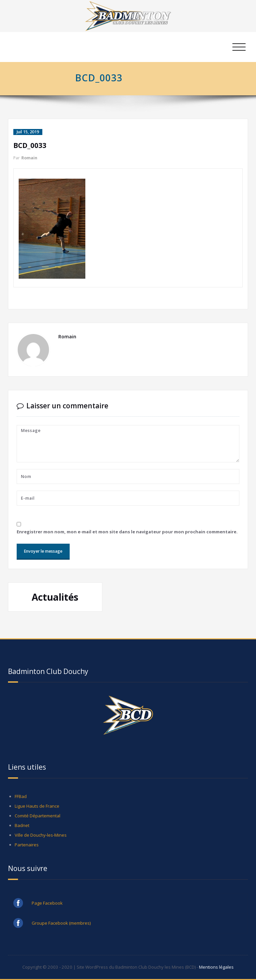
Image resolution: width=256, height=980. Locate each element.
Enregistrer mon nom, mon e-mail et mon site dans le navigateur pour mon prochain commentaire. (127, 532)
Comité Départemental (37, 816)
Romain (29, 158)
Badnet (22, 825)
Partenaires (27, 845)
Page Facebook (47, 903)
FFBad (21, 796)
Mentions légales (216, 967)
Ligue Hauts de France (37, 806)
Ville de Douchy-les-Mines (41, 835)
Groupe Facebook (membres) (61, 923)
